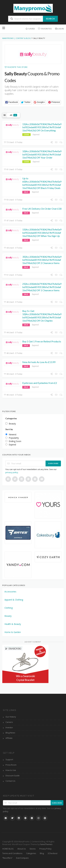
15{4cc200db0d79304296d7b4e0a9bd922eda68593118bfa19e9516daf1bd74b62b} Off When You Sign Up (42, 233)
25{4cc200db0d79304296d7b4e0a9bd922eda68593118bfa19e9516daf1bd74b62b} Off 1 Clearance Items (42, 287)
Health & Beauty (13, 624)
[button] (12, 102)
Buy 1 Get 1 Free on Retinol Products (42, 341)
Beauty (8, 616)
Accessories (10, 592)
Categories (31, 853)
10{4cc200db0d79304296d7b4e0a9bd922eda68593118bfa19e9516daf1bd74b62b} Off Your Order (42, 154)
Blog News (10, 733)
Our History (11, 717)
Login (59, 29)
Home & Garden (13, 632)
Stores (33, 849)
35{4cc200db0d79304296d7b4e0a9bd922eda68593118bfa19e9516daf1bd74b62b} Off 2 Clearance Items (42, 260)
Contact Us (10, 781)
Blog (42, 853)
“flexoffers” (7, 858)
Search (50, 19)
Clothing (9, 608)
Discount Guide (13, 776)
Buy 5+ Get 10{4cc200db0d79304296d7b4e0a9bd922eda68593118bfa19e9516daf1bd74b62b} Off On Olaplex (42, 316)
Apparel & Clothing (14, 600)
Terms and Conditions (12, 853)
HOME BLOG (8, 849)
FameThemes (46, 844)
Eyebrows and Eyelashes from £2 (40, 383)
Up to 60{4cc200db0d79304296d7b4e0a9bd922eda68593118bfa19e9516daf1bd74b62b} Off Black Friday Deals (42, 183)
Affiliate (9, 738)
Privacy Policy (45, 849)
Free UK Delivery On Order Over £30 (42, 209)
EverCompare (22, 858)
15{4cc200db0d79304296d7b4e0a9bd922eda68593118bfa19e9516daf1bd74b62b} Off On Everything (42, 127)
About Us (22, 849)
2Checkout (53, 853)
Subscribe (53, 463)
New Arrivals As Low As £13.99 (39, 362)
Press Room (11, 765)
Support (9, 760)
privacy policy (12, 472)
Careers (9, 722)
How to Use (11, 770)
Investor (9, 728)
